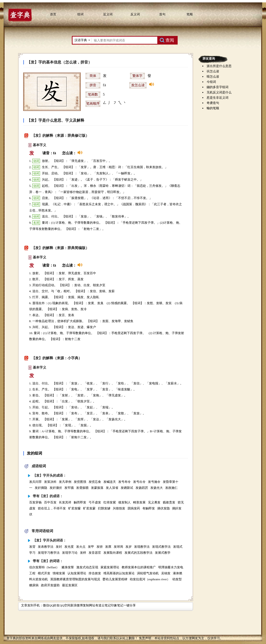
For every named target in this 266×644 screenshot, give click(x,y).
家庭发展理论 (110, 567)
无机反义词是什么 (219, 92)
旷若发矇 (74, 508)
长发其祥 (65, 502)
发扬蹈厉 (142, 488)
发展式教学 (163, 553)
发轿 (100, 547)
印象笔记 (117, 605)
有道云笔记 (103, 605)
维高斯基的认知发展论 (119, 573)
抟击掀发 (95, 573)
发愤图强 (80, 482)
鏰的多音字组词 (218, 87)
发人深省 (112, 488)
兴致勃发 (119, 508)
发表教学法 (46, 547)
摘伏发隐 (164, 508)
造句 (162, 14)
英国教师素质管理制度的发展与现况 (75, 579)
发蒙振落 (97, 488)
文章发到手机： (32, 605)
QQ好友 (54, 605)
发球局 (118, 547)
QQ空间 (65, 605)
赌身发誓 (68, 567)
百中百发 (50, 502)
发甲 (91, 547)
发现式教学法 (161, 547)
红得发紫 (110, 502)
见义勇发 (154, 502)
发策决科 (50, 482)
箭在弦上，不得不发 (52, 508)
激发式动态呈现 (87, 567)
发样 (83, 553)
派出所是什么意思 (219, 66)
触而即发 (80, 502)
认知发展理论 (77, 573)
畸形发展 (139, 502)
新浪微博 (77, 605)
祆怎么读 (213, 71)
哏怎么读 (213, 77)
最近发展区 (70, 585)
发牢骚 (69, 488)
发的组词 (34, 453)
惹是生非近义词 (218, 98)
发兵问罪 (35, 482)
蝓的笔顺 (213, 108)
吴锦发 (166, 573)
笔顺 (190, 14)
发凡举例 (65, 482)
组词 (80, 14)
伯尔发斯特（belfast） (44, 567)
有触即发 (149, 508)
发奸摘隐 (41, 488)
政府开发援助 (50, 585)
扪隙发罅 (104, 508)
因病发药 (134, 508)
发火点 (81, 547)
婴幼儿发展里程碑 (115, 579)
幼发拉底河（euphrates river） (150, 579)
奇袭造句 (213, 103)
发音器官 (95, 553)
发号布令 (125, 482)
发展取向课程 (113, 553)
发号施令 (154, 482)
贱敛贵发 (169, 502)
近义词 (108, 14)
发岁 (129, 547)
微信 (46, 605)
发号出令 (139, 482)
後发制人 (125, 502)
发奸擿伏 (56, 488)
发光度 (69, 547)
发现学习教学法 (49, 553)
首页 (53, 14)
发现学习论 (70, 553)
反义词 (135, 14)
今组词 (211, 82)
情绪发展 (59, 573)
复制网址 (89, 605)
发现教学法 (142, 547)
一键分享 (130, 605)
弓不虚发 (95, 502)
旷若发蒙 (89, 508)
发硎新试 (127, 488)
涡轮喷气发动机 (148, 573)
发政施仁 (171, 488)
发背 (32, 547)
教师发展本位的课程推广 (139, 567)
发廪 (108, 547)
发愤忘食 (95, 482)
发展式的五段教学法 (139, 553)
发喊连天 (110, 482)
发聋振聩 (82, 488)
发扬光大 (157, 488)
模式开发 (44, 573)
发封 (59, 547)
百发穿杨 (35, 502)
